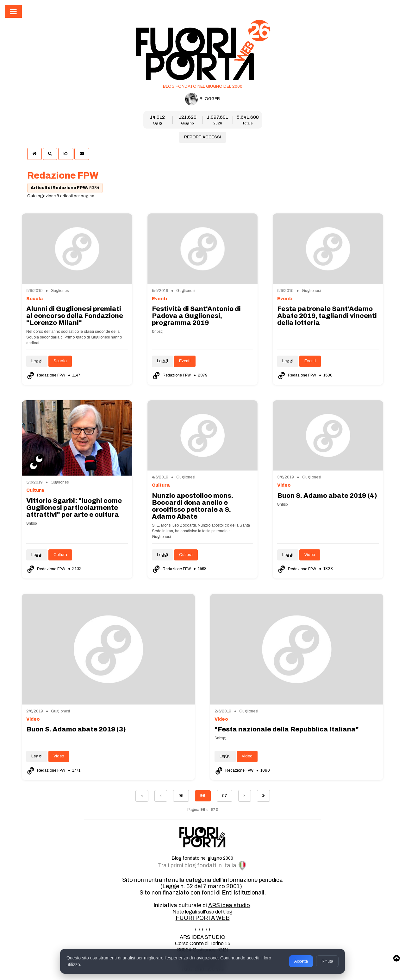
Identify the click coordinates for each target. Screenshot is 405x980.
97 (224, 796)
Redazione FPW (46, 375)
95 (181, 796)
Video (310, 555)
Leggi (37, 361)
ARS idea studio (229, 905)
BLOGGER (202, 99)
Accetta (301, 961)
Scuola (60, 361)
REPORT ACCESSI (202, 137)
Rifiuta (327, 961)
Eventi (185, 361)
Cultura (60, 555)
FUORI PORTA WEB (203, 918)
